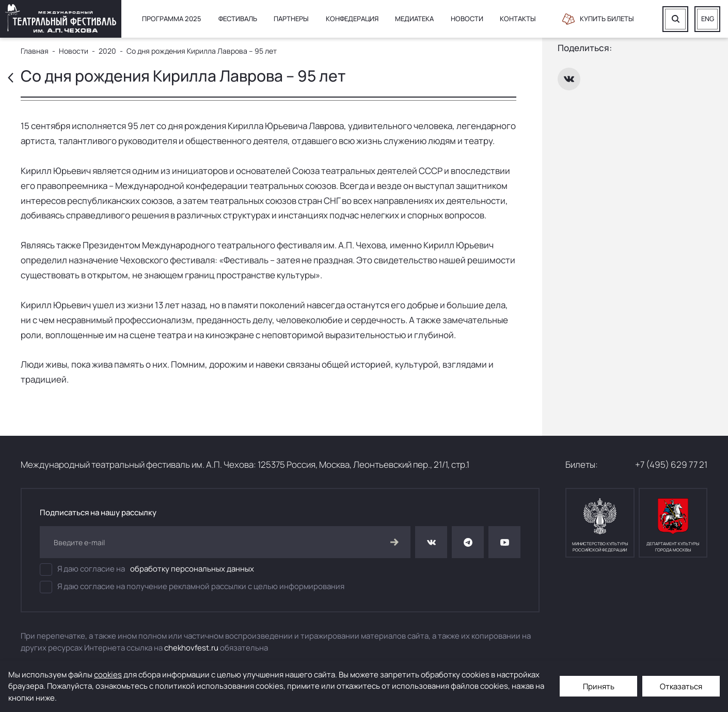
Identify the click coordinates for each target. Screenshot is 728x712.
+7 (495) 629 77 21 (671, 464)
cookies (108, 675)
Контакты (518, 19)
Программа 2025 (172, 19)
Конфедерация (352, 19)
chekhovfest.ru (191, 648)
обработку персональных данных (192, 569)
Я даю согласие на (147, 569)
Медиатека (414, 19)
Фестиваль (238, 19)
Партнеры (291, 19)
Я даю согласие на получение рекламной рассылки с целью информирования (192, 587)
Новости (467, 19)
